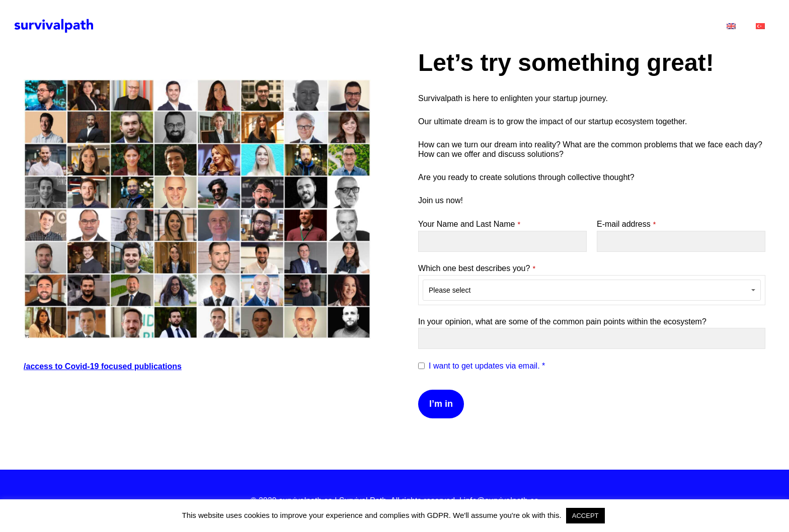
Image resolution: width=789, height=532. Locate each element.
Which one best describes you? (477, 268)
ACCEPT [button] (585, 516)
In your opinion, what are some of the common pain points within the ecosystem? (562, 322)
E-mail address (626, 224)
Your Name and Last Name (469, 224)
